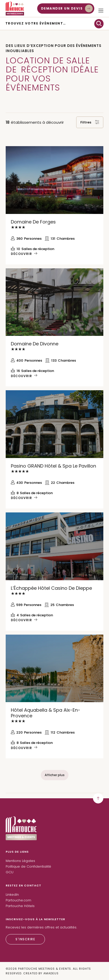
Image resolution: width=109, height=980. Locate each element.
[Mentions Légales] (20, 861)
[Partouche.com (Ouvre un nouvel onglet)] (18, 900)
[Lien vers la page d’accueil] (21, 839)
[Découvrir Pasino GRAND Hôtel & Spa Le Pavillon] (54, 424)
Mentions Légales (20, 861)
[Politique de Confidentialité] (28, 867)
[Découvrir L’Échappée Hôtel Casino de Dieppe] (54, 546)
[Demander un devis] (66, 9)
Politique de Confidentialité (28, 866)
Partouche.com (18, 900)
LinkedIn (12, 895)
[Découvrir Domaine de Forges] (54, 180)
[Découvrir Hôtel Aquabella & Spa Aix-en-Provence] (54, 668)
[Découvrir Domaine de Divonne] (54, 302)
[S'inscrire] (25, 939)
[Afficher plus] (55, 775)
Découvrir (21, 254)
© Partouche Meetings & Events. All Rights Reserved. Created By (48, 971)
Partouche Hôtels (20, 906)
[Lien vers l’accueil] (15, 9)
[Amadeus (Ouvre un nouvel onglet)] (51, 973)
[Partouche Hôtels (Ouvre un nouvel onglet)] (20, 906)
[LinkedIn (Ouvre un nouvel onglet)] (12, 895)
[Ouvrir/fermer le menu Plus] (101, 11)
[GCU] (10, 872)
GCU (10, 872)
